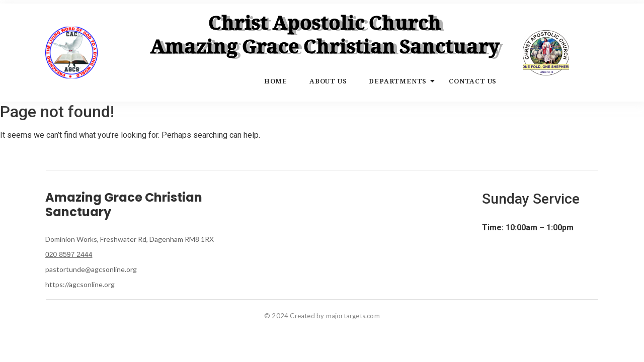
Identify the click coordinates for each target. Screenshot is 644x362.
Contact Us (473, 81)
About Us (328, 81)
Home (276, 81)
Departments (401, 81)
